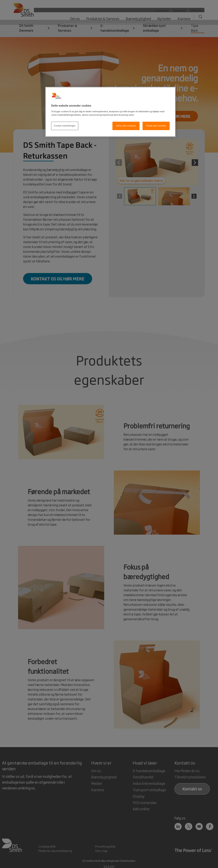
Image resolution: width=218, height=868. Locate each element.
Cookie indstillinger (65, 126)
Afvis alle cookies (126, 126)
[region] (110, 112)
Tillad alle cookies (156, 126)
